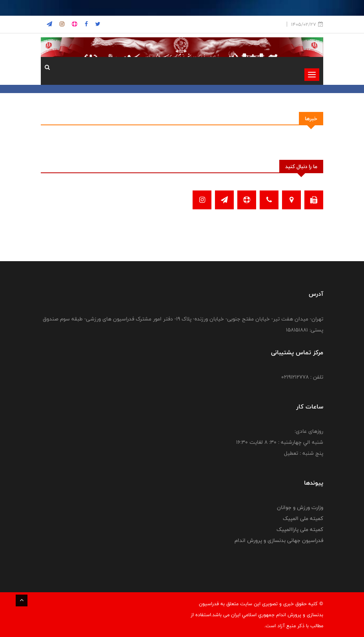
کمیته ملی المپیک (303, 518)
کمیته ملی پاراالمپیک (300, 529)
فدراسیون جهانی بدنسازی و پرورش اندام (279, 540)
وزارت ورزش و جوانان (300, 507)
